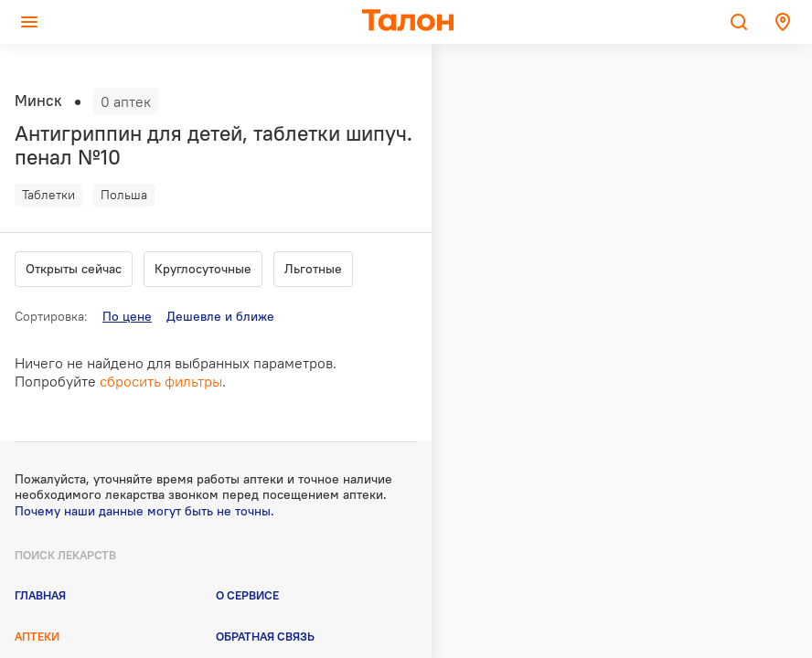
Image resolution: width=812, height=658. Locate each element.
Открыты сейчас (74, 269)
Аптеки (37, 636)
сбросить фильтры (161, 381)
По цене (127, 316)
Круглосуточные (203, 269)
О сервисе (247, 595)
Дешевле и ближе (220, 316)
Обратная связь (265, 636)
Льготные (313, 269)
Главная (40, 595)
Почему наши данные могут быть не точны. (144, 511)
